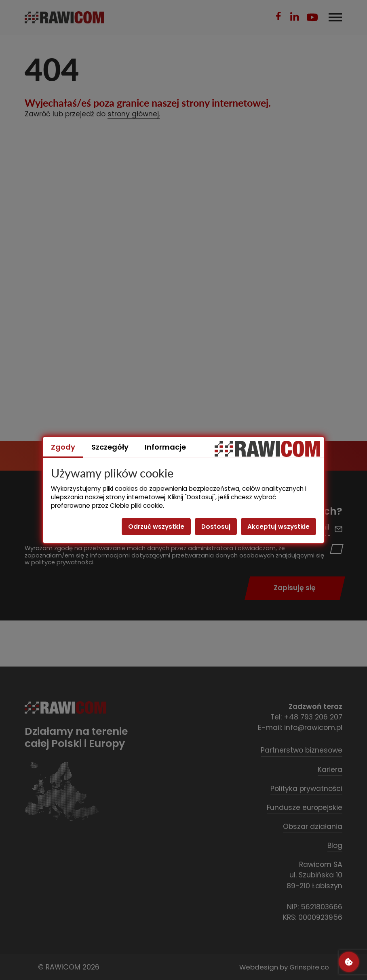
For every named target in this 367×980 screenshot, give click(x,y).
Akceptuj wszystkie (278, 527)
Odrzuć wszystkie (156, 527)
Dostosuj (216, 527)
